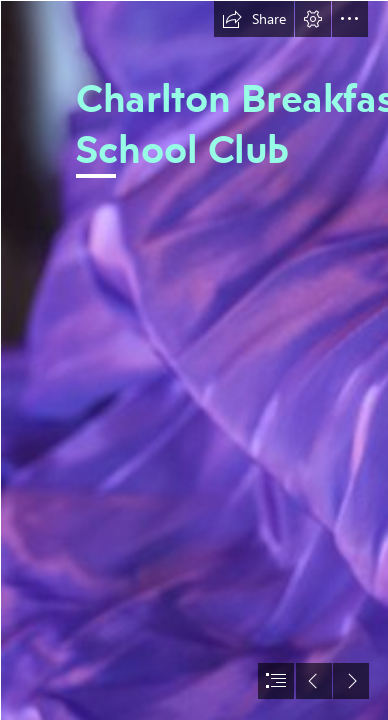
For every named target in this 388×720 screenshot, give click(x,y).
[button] (254, 19)
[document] (194, 360)
